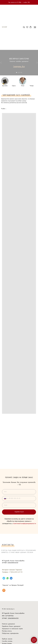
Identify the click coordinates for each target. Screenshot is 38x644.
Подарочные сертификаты (10, 633)
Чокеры (32, 86)
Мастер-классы (7, 631)
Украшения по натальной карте (12, 629)
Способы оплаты (7, 641)
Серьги (14, 86)
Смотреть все (19, 67)
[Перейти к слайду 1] (16, 72)
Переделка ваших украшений (11, 626)
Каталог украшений (8, 624)
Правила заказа (7, 639)
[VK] (11, 578)
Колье (23, 86)
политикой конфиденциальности (25, 523)
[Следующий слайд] (37, 63)
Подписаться (25, 512)
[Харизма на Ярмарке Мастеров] (4, 590)
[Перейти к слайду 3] (20, 72)
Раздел (3, 109)
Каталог (5, 27)
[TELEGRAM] (4, 578)
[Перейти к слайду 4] (22, 72)
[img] (5, 81)
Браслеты (5, 86)
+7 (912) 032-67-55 (16, 572)
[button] (24, 27)
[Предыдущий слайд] (1, 63)
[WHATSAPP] (7, 578)
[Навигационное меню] (35, 27)
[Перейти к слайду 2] (18, 72)
